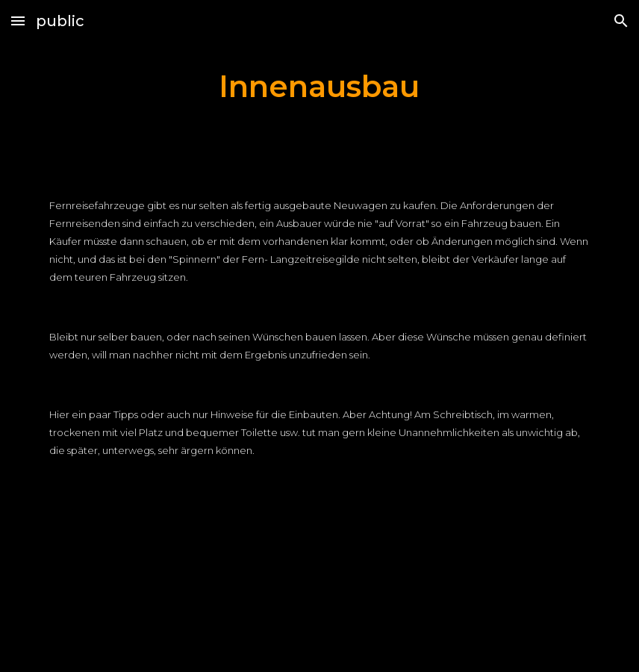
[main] (319, 86)
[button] (18, 21)
